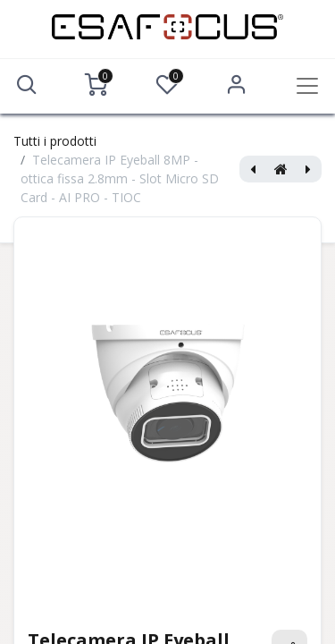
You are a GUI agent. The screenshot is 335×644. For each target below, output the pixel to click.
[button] (27, 85)
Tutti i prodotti (55, 141)
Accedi (237, 85)
